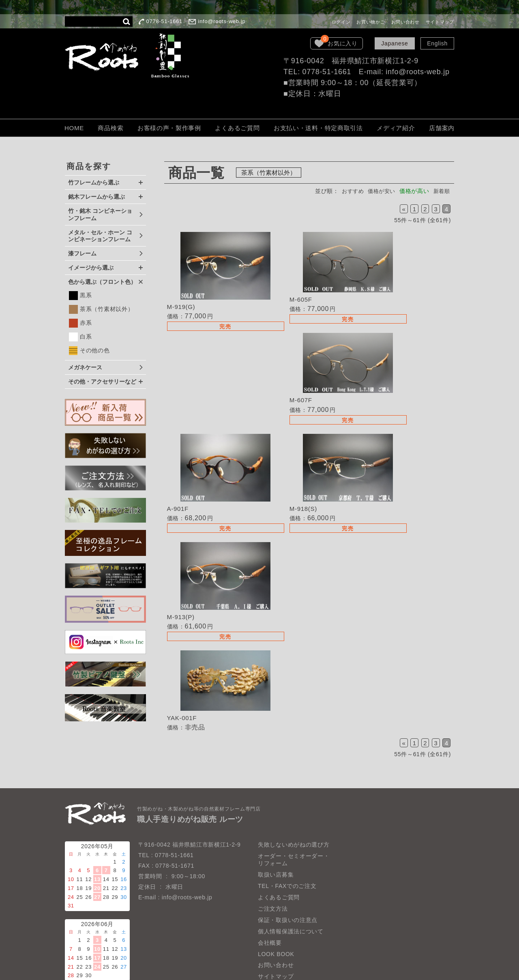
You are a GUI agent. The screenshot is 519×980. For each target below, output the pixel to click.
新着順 (441, 191)
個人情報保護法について (291, 899)
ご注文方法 (273, 876)
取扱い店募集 (276, 842)
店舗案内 (442, 128)
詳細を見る (212, 284)
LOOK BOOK (276, 922)
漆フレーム (82, 253)
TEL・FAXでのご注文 (287, 853)
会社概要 (270, 910)
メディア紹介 (396, 128)
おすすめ (347, 191)
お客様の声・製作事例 (169, 128)
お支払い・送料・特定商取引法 (318, 128)
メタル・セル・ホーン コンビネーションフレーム (100, 236)
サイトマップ (440, 22)
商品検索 (110, 128)
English (437, 43)
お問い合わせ (405, 22)
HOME (74, 128)
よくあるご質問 (237, 128)
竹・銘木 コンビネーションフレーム (100, 214)
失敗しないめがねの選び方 (294, 813)
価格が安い (379, 191)
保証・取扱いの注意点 (288, 888)
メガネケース (85, 367)
